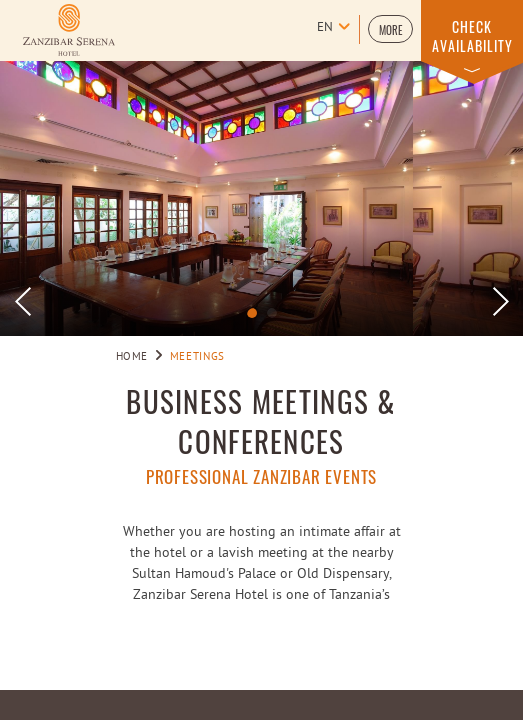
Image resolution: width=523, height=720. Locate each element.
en (325, 28)
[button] (390, 29)
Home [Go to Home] (132, 357)
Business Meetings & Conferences (261, 421)
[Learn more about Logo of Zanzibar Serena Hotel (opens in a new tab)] (69, 30)
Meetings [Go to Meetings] (197, 357)
